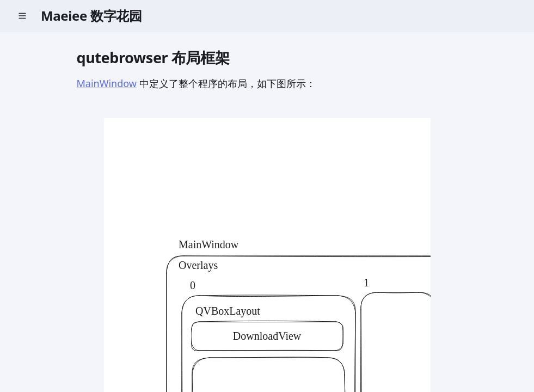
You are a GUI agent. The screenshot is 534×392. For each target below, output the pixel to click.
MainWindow (107, 83)
